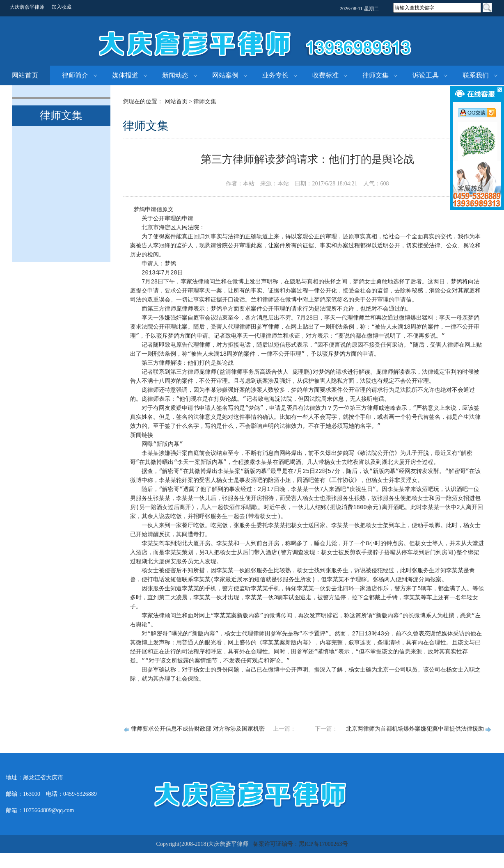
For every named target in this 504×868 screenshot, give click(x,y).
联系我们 (476, 75)
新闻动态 (175, 75)
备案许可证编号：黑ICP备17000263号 (300, 844)
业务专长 (275, 75)
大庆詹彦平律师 (27, 7)
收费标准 (325, 75)
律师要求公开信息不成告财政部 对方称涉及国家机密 (198, 729)
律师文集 (376, 75)
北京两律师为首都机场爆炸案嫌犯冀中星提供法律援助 (415, 729)
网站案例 (225, 75)
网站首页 (25, 75)
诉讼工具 (426, 75)
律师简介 (75, 75)
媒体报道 (125, 75)
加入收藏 (62, 7)
